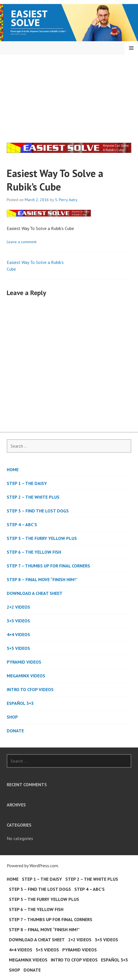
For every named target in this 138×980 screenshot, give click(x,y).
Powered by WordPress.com (32, 866)
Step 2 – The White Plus (33, 497)
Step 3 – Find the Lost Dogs (38, 511)
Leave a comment (22, 242)
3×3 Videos (18, 621)
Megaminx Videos (26, 676)
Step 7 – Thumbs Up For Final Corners (48, 566)
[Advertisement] (70, 97)
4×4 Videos (18, 634)
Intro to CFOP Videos (30, 689)
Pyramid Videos (24, 662)
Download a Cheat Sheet (35, 593)
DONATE (15, 731)
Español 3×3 (20, 703)
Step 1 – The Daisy (27, 483)
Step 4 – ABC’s (22, 524)
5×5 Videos (18, 648)
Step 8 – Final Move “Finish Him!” (42, 579)
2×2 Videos (18, 607)
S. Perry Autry (66, 200)
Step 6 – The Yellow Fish (34, 552)
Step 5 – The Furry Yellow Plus (42, 538)
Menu (131, 48)
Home (13, 470)
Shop (12, 717)
